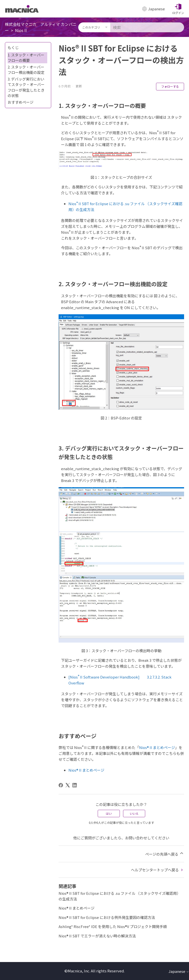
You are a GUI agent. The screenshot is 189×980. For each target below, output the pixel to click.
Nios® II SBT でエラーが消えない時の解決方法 (97, 936)
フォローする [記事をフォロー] (170, 86)
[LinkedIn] (75, 785)
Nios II (21, 30)
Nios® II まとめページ (157, 747)
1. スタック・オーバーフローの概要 (26, 58)
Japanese (179, 971)
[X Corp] (68, 785)
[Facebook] (61, 785)
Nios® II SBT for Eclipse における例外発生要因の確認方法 (107, 917)
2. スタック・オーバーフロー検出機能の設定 (26, 70)
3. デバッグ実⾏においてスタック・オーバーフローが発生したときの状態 (26, 87)
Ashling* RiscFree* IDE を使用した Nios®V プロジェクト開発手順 (113, 926)
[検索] (147, 27)
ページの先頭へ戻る (165, 854)
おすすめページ (21, 102)
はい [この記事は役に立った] (109, 813)
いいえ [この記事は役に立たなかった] (134, 813)
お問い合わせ (136, 838)
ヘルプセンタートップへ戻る (157, 870)
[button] (178, 9)
